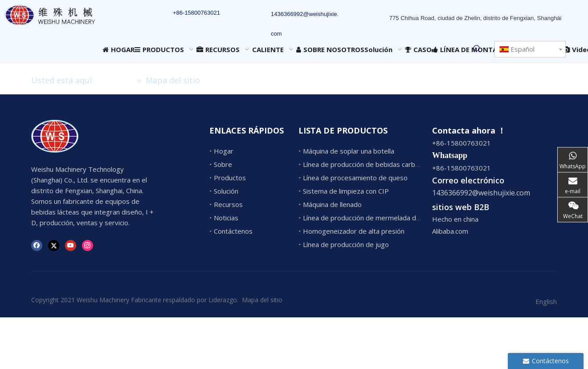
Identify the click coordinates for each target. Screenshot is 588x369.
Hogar (224, 151)
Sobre (223, 164)
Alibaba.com (450, 231)
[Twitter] (54, 245)
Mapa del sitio (262, 300)
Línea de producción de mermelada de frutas (372, 218)
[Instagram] (88, 245)
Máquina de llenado (332, 204)
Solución (226, 191)
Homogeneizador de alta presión (354, 231)
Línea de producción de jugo (346, 244)
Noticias (226, 218)
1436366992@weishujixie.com (481, 193)
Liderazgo (223, 300)
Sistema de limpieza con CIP (346, 191)
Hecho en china (455, 219)
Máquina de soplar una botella (349, 151)
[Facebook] (37, 245)
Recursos (228, 204)
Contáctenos (233, 231)
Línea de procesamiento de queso (355, 178)
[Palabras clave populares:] (477, 49)
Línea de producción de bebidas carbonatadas (373, 164)
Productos (230, 178)
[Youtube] (71, 245)
